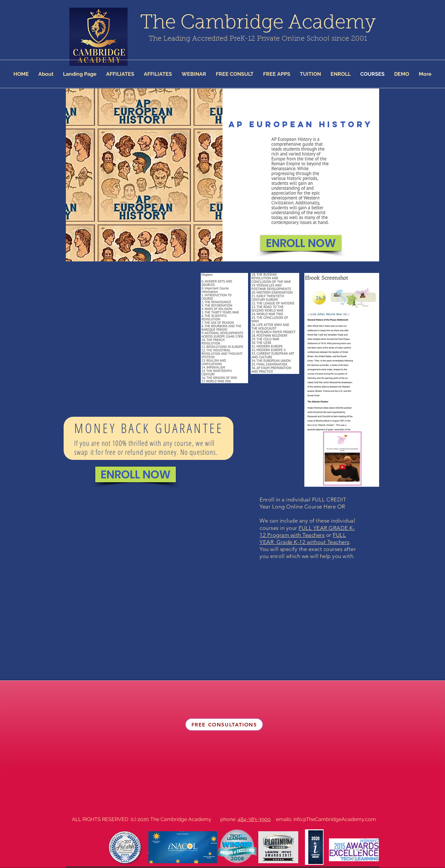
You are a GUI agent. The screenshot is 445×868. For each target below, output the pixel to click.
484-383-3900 (254, 819)
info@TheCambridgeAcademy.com (335, 819)
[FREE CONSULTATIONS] (224, 725)
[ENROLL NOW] (301, 243)
